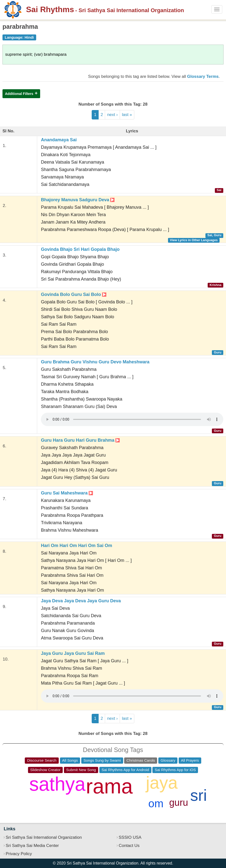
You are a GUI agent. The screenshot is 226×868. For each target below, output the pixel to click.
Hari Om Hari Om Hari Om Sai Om (76, 546)
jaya (162, 783)
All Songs (70, 760)
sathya (57, 784)
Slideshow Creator (45, 770)
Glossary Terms (203, 76)
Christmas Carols (141, 760)
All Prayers (190, 760)
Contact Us (129, 846)
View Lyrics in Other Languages (194, 240)
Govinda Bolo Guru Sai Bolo (74, 294)
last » (127, 115)
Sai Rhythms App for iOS (175, 770)
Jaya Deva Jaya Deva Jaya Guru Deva (81, 601)
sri (199, 795)
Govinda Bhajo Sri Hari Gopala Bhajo (80, 249)
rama (109, 786)
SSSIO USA (130, 837)
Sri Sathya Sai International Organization (44, 837)
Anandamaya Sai (59, 140)
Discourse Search (42, 760)
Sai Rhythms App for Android (125, 770)
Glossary (168, 760)
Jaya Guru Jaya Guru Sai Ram (73, 653)
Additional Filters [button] (19, 94)
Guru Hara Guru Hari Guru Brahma (80, 440)
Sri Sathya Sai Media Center (32, 846)
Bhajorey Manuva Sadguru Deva (78, 200)
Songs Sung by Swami (102, 760)
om (156, 803)
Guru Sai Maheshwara (67, 493)
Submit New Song (81, 770)
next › (112, 115)
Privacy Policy (19, 854)
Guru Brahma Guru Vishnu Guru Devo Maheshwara (95, 362)
